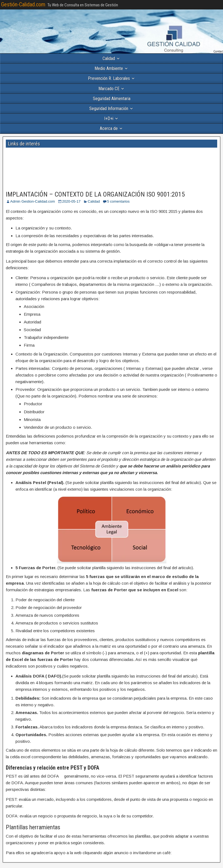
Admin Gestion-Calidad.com (33, 201)
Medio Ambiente (109, 68)
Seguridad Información (109, 108)
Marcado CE (109, 89)
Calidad (109, 58)
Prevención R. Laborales (109, 78)
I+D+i (109, 118)
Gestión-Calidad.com (23, 4)
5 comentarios (118, 201)
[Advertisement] (66, 158)
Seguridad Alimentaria (112, 99)
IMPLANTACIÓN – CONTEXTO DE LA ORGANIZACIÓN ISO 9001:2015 (95, 194)
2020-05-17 (71, 201)
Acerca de (109, 128)
